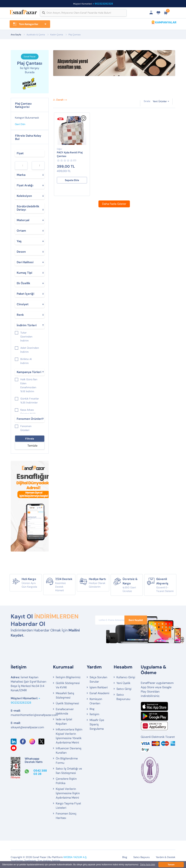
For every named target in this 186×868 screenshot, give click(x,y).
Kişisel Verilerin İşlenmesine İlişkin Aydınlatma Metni (68, 793)
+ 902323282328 (103, 4)
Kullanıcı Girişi (126, 677)
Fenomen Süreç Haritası (66, 816)
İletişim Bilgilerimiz (68, 677)
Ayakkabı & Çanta (36, 35)
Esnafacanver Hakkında (65, 711)
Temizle (32, 446)
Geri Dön (20, 124)
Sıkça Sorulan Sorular (98, 679)
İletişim (94, 714)
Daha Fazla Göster (114, 204)
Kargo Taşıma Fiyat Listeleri (68, 806)
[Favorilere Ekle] (83, 120)
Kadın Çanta (57, 35)
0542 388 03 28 (40, 772)
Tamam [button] (171, 865)
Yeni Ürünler (160, 101)
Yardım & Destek (166, 857)
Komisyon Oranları (96, 701)
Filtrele (30, 439)
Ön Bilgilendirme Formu (67, 761)
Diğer (59, 149)
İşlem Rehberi (99, 687)
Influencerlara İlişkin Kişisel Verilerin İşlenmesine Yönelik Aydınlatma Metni (69, 736)
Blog (92, 709)
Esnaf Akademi (99, 693)
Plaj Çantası (75, 35)
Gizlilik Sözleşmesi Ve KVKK (68, 685)
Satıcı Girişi (124, 689)
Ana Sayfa (16, 35)
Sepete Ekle (72, 180)
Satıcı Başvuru (141, 857)
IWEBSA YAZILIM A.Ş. (75, 857)
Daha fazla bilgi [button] (147, 865)
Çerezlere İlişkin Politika (66, 781)
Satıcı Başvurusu (123, 697)
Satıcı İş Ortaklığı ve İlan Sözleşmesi (69, 771)
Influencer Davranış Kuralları (69, 750)
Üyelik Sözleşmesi (67, 703)
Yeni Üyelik (123, 683)
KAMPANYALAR (166, 22)
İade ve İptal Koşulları (64, 721)
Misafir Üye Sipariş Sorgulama (97, 724)
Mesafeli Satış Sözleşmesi (65, 695)
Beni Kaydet (136, 620)
